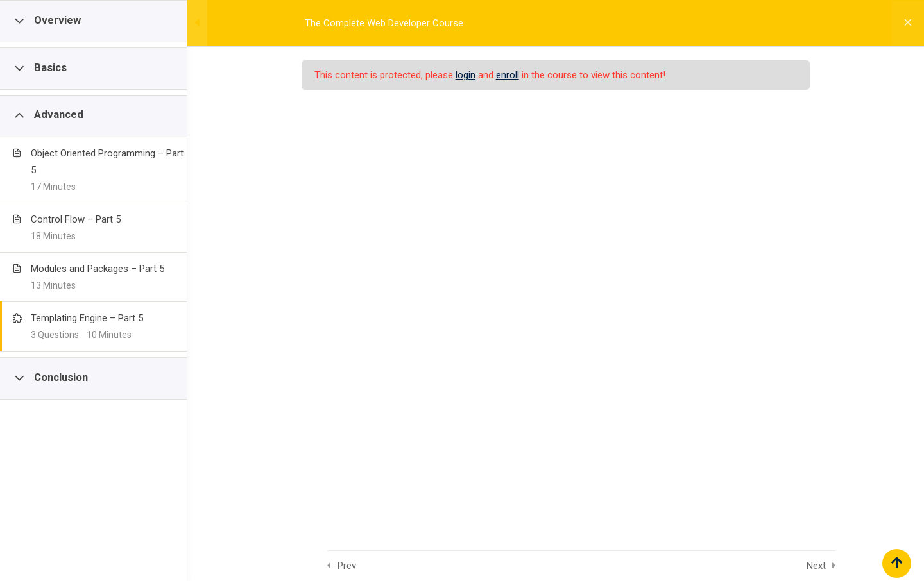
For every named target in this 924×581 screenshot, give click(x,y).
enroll (526, 75)
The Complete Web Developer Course (400, 23)
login (484, 75)
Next (850, 566)
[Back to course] (905, 23)
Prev (380, 566)
